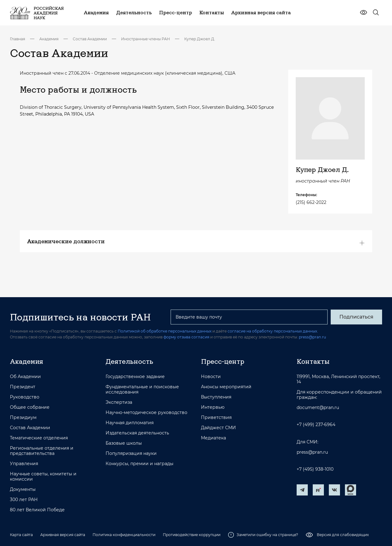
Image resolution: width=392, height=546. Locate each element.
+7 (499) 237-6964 (316, 425)
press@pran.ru (312, 337)
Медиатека (213, 438)
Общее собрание (30, 407)
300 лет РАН (24, 500)
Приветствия (216, 418)
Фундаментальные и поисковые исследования (142, 390)
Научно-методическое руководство (146, 413)
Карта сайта (21, 535)
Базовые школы (124, 443)
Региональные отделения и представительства (42, 451)
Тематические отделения (39, 438)
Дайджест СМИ (218, 428)
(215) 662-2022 (311, 202)
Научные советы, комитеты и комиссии (43, 477)
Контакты (313, 361)
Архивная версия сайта (63, 535)
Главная (17, 39)
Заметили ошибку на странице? (263, 535)
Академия (49, 39)
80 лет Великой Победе (37, 510)
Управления (24, 464)
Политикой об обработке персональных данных (165, 331)
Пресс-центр (223, 361)
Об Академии (25, 377)
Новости (211, 377)
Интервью (213, 407)
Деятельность (129, 361)
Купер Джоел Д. (200, 39)
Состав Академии (90, 39)
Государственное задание (135, 377)
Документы (23, 489)
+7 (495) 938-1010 (315, 469)
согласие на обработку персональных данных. (273, 331)
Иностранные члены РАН (146, 39)
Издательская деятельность (137, 433)
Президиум (23, 418)
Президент (23, 387)
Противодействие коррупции (192, 535)
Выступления (216, 397)
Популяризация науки (131, 454)
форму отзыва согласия (186, 337)
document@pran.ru (318, 408)
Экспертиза (119, 402)
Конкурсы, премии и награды (139, 464)
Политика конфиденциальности (124, 535)
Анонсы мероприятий (226, 387)
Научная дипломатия (130, 423)
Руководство (25, 397)
